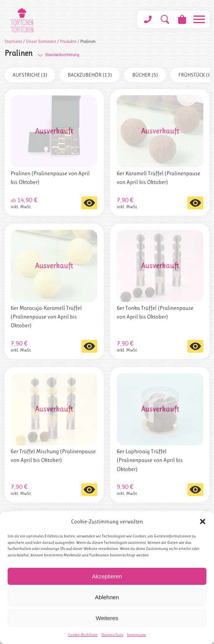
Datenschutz (112, 635)
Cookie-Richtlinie (83, 635)
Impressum (136, 635)
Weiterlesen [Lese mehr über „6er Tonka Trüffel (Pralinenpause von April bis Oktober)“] (195, 346)
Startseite (13, 41)
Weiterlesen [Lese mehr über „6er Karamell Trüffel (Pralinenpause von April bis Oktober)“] (195, 203)
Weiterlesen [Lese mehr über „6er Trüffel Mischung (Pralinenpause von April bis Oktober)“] (89, 490)
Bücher (145, 75)
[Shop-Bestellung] (76, 55)
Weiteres (107, 618)
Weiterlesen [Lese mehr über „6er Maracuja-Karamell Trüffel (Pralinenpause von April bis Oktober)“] (89, 346)
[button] (203, 521)
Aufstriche (30, 75)
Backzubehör (90, 75)
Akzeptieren (107, 576)
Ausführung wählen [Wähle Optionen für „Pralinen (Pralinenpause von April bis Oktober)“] (89, 203)
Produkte (68, 41)
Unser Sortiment (41, 41)
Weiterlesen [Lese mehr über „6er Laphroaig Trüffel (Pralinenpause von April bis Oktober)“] (195, 490)
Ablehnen (107, 597)
